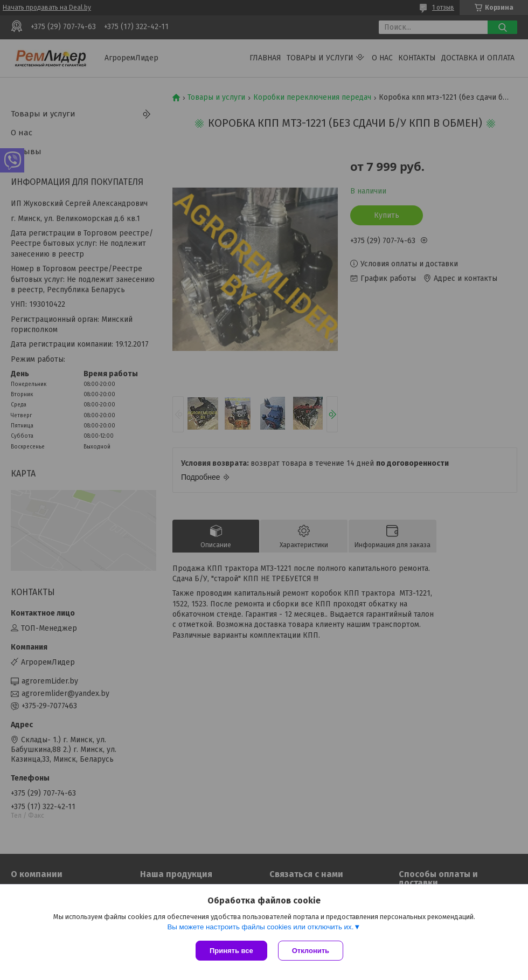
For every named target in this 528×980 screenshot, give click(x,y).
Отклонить (311, 951)
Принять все (231, 951)
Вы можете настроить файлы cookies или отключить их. (260, 927)
